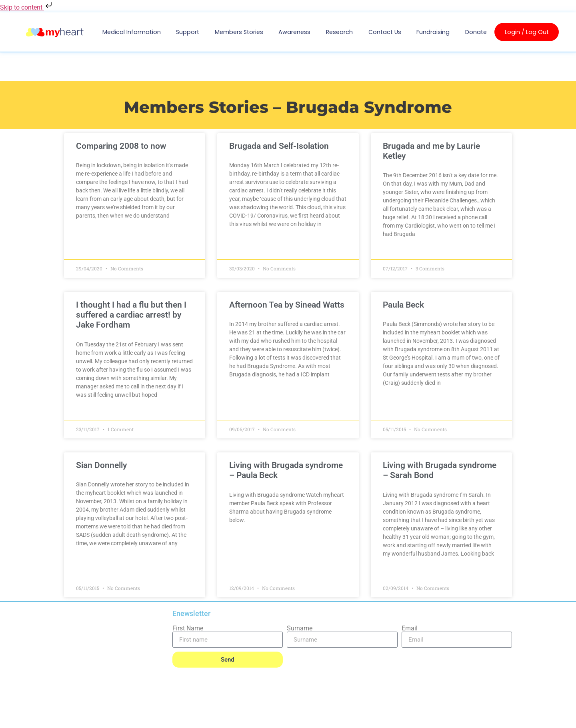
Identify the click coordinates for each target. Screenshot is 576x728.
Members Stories (239, 32)
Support (188, 32)
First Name (188, 628)
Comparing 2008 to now (126, 146)
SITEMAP (501, 715)
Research (339, 32)
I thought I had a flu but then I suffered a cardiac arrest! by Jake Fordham (136, 315)
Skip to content (27, 7)
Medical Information (132, 32)
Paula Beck (402, 305)
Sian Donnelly (106, 465)
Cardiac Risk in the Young (124, 662)
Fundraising (433, 32)
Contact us (385, 32)
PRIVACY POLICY (84, 717)
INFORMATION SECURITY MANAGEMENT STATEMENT (282, 715)
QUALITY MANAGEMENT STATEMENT (417, 715)
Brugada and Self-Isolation (281, 146)
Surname (300, 628)
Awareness (294, 32)
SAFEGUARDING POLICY (161, 717)
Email (410, 628)
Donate (476, 32)
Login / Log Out (527, 32)
